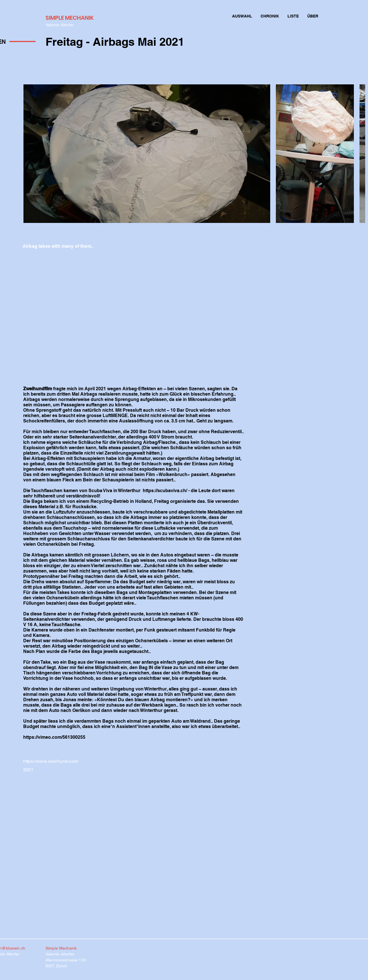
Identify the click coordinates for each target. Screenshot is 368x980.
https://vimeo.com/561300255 (54, 737)
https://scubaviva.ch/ (165, 491)
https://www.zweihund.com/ (51, 761)
